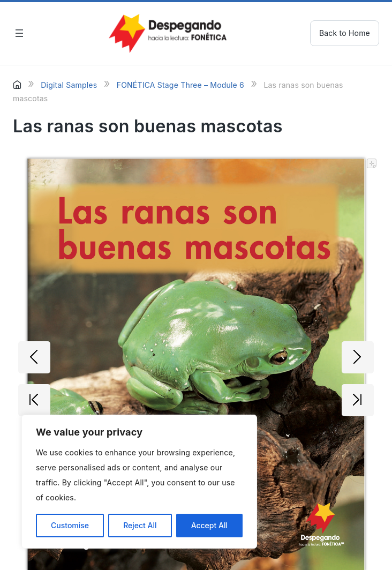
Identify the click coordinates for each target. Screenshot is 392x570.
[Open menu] (19, 33)
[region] (139, 482)
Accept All (209, 525)
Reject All (140, 525)
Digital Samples (69, 85)
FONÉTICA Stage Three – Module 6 (180, 85)
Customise (70, 525)
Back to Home (345, 33)
